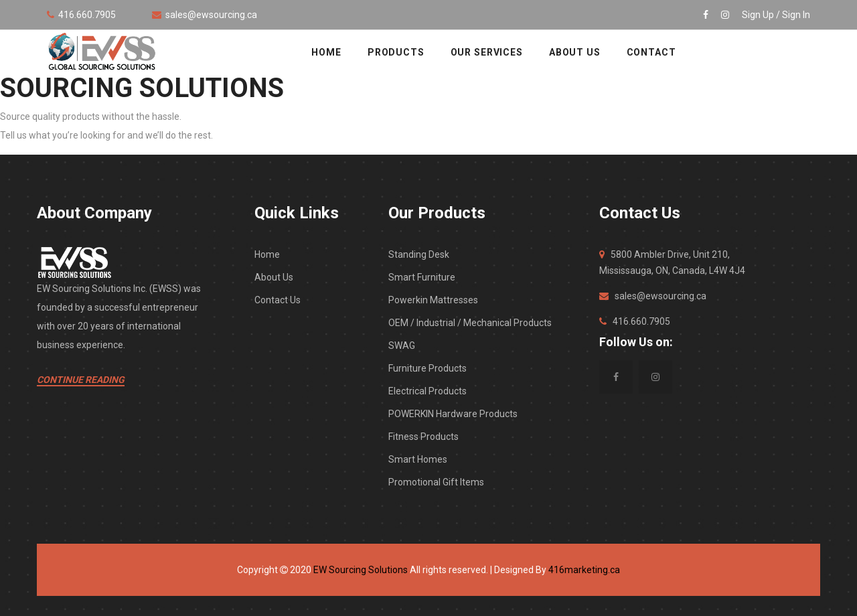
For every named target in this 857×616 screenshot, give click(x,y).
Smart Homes (418, 459)
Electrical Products (427, 391)
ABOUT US (575, 52)
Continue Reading (81, 380)
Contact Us (278, 300)
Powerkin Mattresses (433, 300)
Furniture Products (427, 368)
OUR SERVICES (487, 52)
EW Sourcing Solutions (361, 570)
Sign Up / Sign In (776, 15)
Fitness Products (423, 437)
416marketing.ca (584, 570)
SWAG (402, 345)
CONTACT (651, 52)
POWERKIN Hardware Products (453, 414)
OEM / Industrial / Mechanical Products (470, 323)
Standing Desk (419, 254)
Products (396, 52)
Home (267, 254)
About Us (274, 277)
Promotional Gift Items (436, 482)
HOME (326, 52)
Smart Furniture (422, 277)
